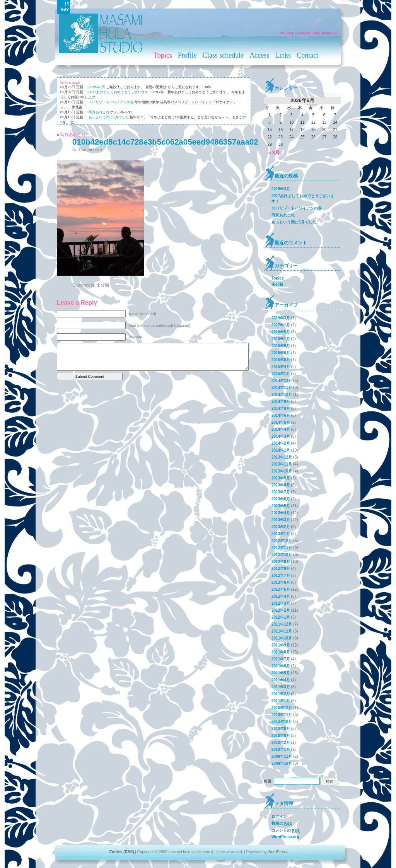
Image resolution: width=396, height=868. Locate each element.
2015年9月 (281, 346)
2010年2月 (281, 743)
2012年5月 (281, 589)
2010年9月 (281, 729)
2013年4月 (281, 513)
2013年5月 (281, 506)
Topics (163, 55)
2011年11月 (282, 631)
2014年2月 (281, 443)
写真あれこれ (99, 112)
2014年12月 (282, 381)
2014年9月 (281, 402)
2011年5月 (281, 673)
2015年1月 (281, 374)
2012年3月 (281, 603)
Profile (187, 55)
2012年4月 (281, 596)
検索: (268, 781)
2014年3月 (281, 436)
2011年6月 (281, 666)
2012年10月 (282, 555)
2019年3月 (97, 87)
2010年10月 (282, 722)
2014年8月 (281, 408)
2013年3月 (281, 520)
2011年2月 (281, 694)
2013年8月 (281, 485)
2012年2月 (281, 610)
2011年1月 (281, 701)
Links (283, 55)
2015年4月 (281, 367)
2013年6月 (281, 499)
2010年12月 (282, 708)
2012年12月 (282, 541)
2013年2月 (281, 527)
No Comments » (87, 150)
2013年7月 (281, 492)
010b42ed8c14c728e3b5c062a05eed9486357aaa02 (165, 142)
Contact (307, 55)
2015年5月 (281, 360)
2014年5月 (281, 422)
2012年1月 (281, 617)
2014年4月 (281, 429)
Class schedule (223, 55)
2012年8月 (281, 569)
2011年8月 (281, 652)
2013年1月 (281, 534)
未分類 (103, 285)
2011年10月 (282, 638)
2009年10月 (282, 763)
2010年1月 (281, 749)
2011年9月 (281, 645)
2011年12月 (282, 624)
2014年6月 (281, 415)
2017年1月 (281, 325)
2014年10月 (282, 395)
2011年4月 (281, 680)
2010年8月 (281, 736)
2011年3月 (281, 687)
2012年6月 (281, 582)
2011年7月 (281, 659)
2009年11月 (282, 756)
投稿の (282, 824)
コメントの (286, 830)
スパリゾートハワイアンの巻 (111, 102)
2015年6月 (281, 353)
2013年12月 (282, 457)
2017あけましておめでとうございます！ (120, 92)
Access (259, 55)
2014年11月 (282, 388)
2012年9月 (281, 562)
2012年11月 (282, 548)
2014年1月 (281, 450)
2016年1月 (281, 339)
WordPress (277, 852)
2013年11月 (282, 464)
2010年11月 (282, 715)
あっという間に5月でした (109, 117)
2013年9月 (281, 478)
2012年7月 (281, 576)
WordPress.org (285, 837)
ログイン (279, 816)
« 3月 (274, 153)
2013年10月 (282, 471)
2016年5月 (281, 332)
